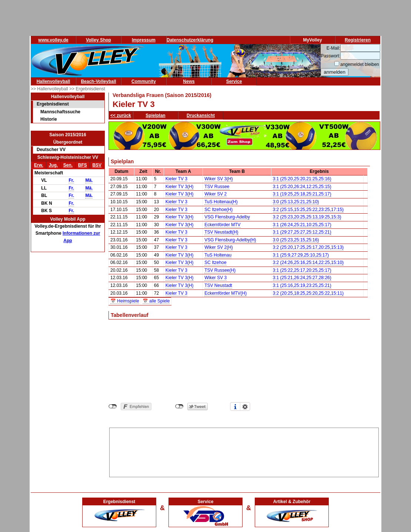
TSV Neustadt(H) (221, 232)
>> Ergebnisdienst (87, 89)
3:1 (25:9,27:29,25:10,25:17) (301, 255)
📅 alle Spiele (156, 301)
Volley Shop (98, 40)
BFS (83, 165)
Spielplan (155, 116)
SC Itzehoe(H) (218, 210)
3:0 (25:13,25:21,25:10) (296, 202)
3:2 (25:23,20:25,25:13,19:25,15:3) (307, 217)
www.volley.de (53, 40)
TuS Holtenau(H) (221, 202)
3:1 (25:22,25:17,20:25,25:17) (302, 270)
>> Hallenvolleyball (50, 89)
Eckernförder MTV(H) (225, 293)
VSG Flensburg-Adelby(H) (230, 240)
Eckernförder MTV (222, 225)
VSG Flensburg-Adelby (227, 217)
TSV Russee (217, 187)
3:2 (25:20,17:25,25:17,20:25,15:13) (308, 247)
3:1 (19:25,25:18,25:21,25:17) (302, 194)
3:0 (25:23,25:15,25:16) (296, 240)
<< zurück (121, 116)
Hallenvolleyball (54, 81)
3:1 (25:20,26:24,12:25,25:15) (302, 187)
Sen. (68, 165)
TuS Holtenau (218, 255)
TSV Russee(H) (220, 270)
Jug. (53, 165)
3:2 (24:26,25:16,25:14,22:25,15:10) (308, 262)
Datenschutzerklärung (190, 40)
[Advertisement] (244, 451)
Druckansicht (201, 116)
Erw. (39, 165)
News (189, 81)
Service (234, 81)
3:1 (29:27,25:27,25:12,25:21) (302, 232)
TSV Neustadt (218, 285)
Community (144, 81)
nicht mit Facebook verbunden (113, 406)
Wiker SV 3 (215, 278)
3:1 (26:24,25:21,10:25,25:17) (302, 225)
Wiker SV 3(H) (219, 179)
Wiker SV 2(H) (219, 247)
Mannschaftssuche (60, 112)
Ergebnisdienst (53, 104)
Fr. (71, 180)
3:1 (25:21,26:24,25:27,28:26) (302, 278)
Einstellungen (245, 406)
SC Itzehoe (215, 262)
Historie (49, 119)
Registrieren (358, 40)
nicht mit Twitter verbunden (179, 406)
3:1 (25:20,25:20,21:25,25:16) (302, 179)
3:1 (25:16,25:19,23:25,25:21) (302, 285)
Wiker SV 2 (215, 194)
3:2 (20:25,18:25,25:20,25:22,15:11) (308, 293)
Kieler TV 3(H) (180, 187)
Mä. (89, 180)
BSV (97, 165)
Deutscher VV (51, 150)
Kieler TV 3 (176, 179)
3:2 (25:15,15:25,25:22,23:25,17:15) (308, 210)
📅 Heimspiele (125, 301)
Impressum (144, 40)
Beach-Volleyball (98, 81)
